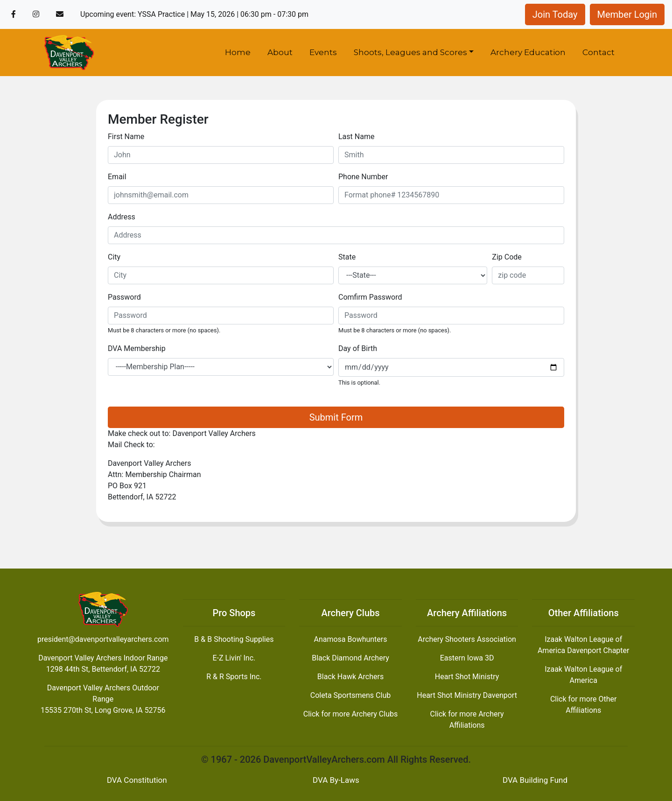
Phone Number (363, 177)
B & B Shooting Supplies (234, 639)
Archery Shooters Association (467, 639)
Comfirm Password (370, 297)
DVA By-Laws (336, 780)
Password (124, 297)
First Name (126, 137)
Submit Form (336, 417)
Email (117, 177)
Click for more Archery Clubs (350, 714)
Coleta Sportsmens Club (350, 695)
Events (323, 52)
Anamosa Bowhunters (350, 639)
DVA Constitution (137, 780)
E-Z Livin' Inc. (234, 658)
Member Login (627, 14)
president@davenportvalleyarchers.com (103, 639)
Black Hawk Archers (350, 677)
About (280, 52)
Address (122, 217)
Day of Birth (358, 348)
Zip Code (507, 257)
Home (238, 52)
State (347, 257)
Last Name (356, 137)
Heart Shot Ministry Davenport (467, 695)
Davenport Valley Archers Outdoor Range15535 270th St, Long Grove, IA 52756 (103, 699)
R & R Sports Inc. (234, 677)
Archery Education (528, 52)
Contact (598, 52)
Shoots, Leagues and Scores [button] (410, 52)
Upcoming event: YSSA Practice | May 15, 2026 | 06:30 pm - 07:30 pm (194, 14)
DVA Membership (137, 348)
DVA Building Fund (535, 780)
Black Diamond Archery (350, 658)
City (114, 257)
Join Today (555, 14)
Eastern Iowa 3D (467, 658)
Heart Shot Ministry (467, 677)
